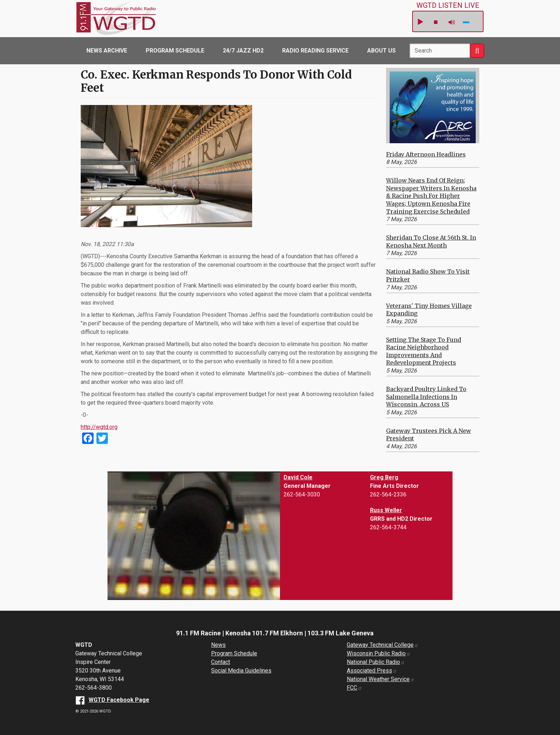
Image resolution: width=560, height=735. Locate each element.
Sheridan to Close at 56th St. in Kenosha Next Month (431, 241)
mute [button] (452, 22)
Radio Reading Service (315, 51)
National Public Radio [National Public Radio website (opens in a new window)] (376, 662)
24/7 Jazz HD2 (243, 51)
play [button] (420, 22)
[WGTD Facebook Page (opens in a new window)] (112, 700)
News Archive (107, 51)
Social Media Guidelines (241, 671)
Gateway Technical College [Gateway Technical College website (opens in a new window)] (383, 645)
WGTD (127, 19)
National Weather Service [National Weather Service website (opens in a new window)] (381, 679)
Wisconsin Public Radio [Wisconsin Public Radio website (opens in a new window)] (379, 653)
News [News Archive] (218, 645)
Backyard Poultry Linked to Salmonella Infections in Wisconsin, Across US (426, 397)
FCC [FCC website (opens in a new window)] (354, 688)
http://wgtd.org (99, 427)
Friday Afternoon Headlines (426, 154)
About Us (381, 51)
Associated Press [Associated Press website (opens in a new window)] (372, 671)
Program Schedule (175, 51)
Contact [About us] (221, 662)
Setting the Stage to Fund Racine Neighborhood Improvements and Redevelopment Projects (424, 351)
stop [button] (436, 22)
